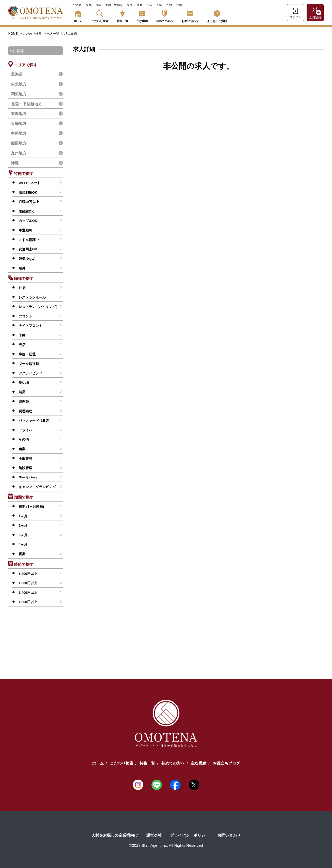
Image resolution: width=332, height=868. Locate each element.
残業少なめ (27, 259)
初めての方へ (165, 16)
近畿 (140, 5)
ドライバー (27, 430)
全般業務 (25, 459)
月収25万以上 (29, 202)
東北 (89, 5)
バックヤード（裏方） (36, 421)
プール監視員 (29, 364)
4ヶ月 (23, 544)
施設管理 (25, 468)
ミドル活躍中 (29, 240)
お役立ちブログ (226, 763)
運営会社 (154, 835)
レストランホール (32, 297)
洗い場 (24, 383)
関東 (99, 5)
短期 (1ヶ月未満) (31, 507)
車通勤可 (25, 230)
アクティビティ (30, 373)
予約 (22, 335)
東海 (130, 5)
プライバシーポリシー (190, 835)
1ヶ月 (23, 516)
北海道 (77, 5)
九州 (169, 5)
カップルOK (28, 221)
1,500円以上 (28, 602)
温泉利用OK (28, 192)
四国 (159, 5)
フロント (25, 316)
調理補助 (25, 411)
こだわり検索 (100, 16)
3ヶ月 (23, 535)
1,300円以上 (28, 583)
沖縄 (179, 5)
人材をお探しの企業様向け (115, 835)
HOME (13, 34)
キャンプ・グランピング (37, 487)
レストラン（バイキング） (39, 307)
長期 (22, 554)
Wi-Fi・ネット (30, 183)
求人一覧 (53, 34)
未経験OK (26, 211)
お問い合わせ (190, 16)
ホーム (78, 16)
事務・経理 (27, 354)
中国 (149, 5)
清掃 (22, 392)
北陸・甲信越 (114, 5)
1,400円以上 (28, 593)
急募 (22, 268)
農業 (22, 449)
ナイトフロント (30, 326)
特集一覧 (122, 16)
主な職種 (142, 16)
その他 (24, 439)
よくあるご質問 (217, 16)
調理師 (24, 402)
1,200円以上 (28, 574)
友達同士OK (28, 249)
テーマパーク (29, 478)
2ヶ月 (23, 525)
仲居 (22, 288)
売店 (22, 345)
